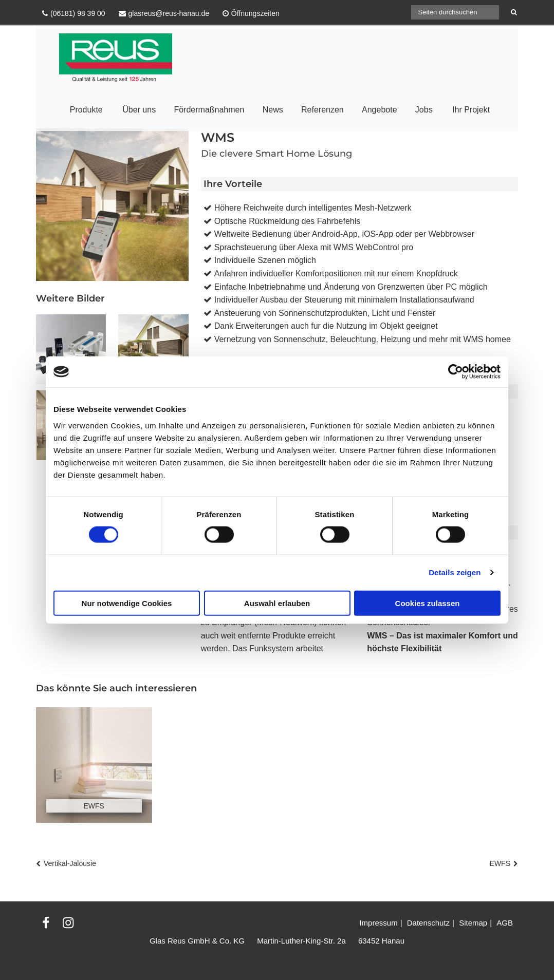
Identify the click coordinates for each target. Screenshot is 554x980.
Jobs (424, 110)
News (273, 110)
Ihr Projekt (471, 110)
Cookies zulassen (428, 603)
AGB (505, 923)
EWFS (500, 863)
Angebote (380, 110)
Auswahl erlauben (277, 603)
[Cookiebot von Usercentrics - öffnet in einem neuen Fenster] (456, 372)
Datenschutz (428, 923)
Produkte (86, 110)
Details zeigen (455, 572)
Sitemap (473, 923)
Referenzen (322, 110)
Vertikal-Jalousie (70, 863)
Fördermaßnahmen (209, 110)
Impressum (378, 923)
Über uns (139, 110)
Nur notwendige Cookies (127, 603)
